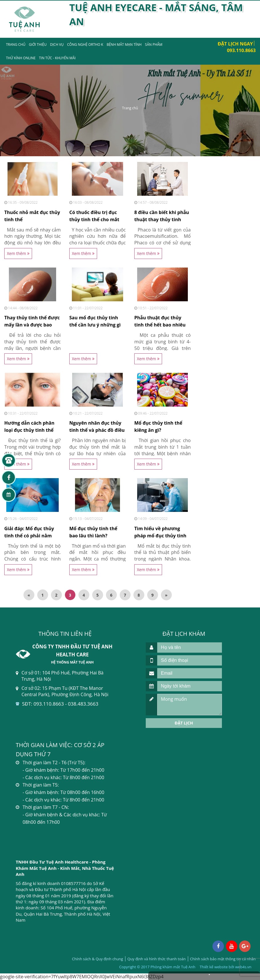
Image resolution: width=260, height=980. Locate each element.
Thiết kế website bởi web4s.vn (225, 967)
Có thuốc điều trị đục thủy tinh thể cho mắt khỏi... (94, 219)
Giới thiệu (38, 44)
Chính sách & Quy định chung (97, 959)
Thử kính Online (21, 58)
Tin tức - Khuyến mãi (57, 58)
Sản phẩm (154, 44)
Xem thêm (18, 253)
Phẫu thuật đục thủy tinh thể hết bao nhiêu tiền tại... (160, 325)
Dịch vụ (57, 44)
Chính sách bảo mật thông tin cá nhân (223, 959)
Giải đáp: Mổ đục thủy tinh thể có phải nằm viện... (29, 536)
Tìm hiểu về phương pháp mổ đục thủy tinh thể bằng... (160, 536)
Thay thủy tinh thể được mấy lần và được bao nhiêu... (32, 325)
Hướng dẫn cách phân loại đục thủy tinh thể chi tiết (29, 430)
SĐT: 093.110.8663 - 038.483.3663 (60, 704)
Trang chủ (16, 44)
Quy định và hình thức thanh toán (157, 959)
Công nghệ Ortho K (85, 44)
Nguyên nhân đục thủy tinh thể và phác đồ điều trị (97, 430)
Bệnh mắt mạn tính (124, 44)
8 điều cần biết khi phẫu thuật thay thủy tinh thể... (162, 219)
